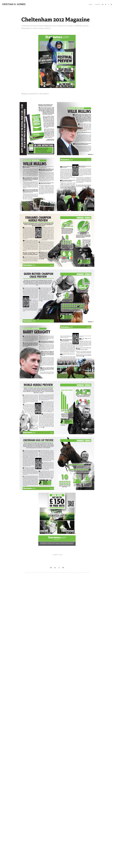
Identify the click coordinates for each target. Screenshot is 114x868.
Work (91, 4)
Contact (98, 4)
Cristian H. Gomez (14, 4)
